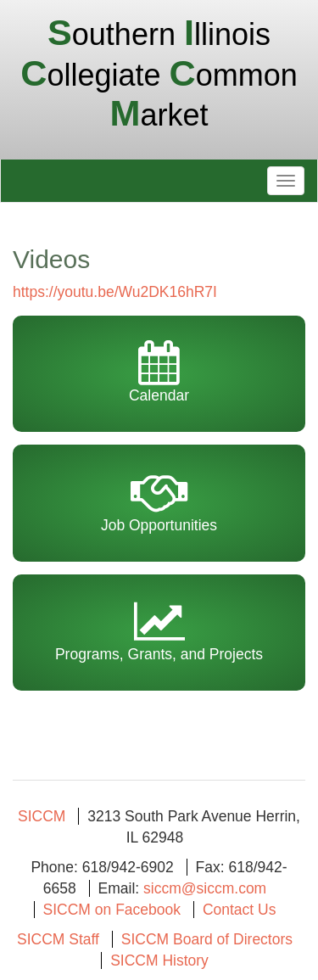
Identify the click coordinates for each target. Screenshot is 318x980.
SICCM (42, 816)
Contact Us (240, 910)
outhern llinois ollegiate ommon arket (159, 75)
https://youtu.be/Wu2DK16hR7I (115, 292)
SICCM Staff (58, 939)
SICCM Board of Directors (207, 939)
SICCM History (159, 960)
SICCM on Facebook (112, 910)
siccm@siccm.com (205, 888)
